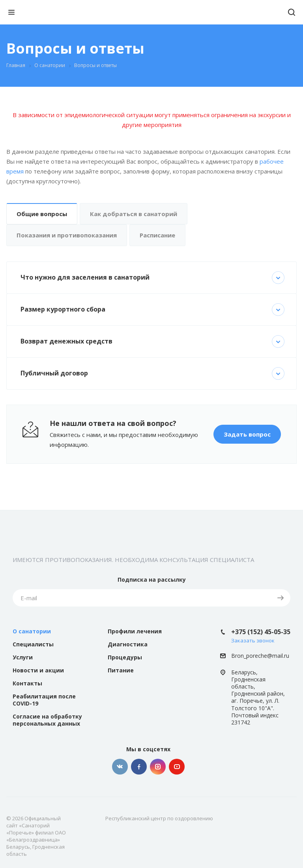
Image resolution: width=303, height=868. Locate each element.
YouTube (177, 767)
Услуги (23, 657)
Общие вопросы (42, 214)
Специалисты (33, 644)
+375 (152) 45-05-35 (261, 632)
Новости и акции (38, 670)
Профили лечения (135, 631)
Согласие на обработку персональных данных (47, 720)
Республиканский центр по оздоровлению (159, 818)
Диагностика (128, 644)
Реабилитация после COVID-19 (44, 700)
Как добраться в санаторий (134, 214)
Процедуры (125, 657)
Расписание (157, 235)
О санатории (32, 631)
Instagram (158, 767)
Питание (121, 670)
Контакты (27, 683)
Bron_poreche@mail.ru (260, 656)
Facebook (139, 767)
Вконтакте (120, 767)
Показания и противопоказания (67, 235)
